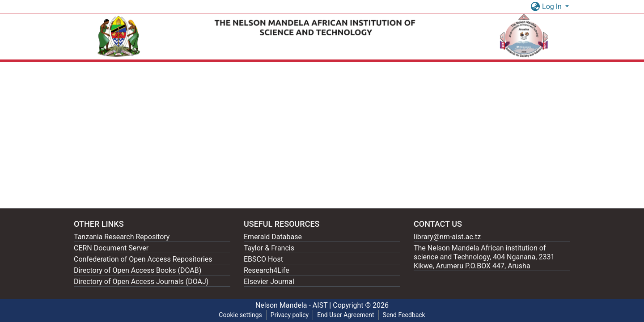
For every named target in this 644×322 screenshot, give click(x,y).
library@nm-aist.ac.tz (447, 237)
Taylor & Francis (269, 248)
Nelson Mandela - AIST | (294, 305)
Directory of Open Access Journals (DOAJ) (141, 282)
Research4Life (267, 270)
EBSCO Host (263, 259)
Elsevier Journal (269, 282)
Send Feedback (404, 315)
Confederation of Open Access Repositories (143, 259)
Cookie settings (240, 315)
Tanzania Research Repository (122, 237)
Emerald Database (273, 237)
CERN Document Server (111, 248)
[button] (535, 7)
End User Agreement (345, 315)
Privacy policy (290, 315)
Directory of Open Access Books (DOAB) (138, 270)
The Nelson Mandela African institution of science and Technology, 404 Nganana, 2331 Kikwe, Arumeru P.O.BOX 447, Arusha (484, 257)
